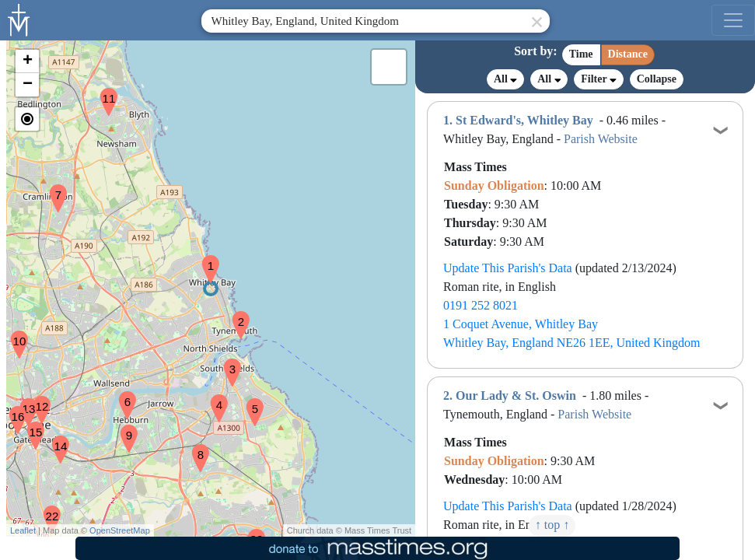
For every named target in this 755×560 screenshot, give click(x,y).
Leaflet (23, 530)
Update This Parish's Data (508, 268)
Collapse (657, 79)
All (505, 79)
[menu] (733, 20)
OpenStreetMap (120, 530)
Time (581, 54)
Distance (628, 54)
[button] (204, 259)
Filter (598, 79)
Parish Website (601, 139)
